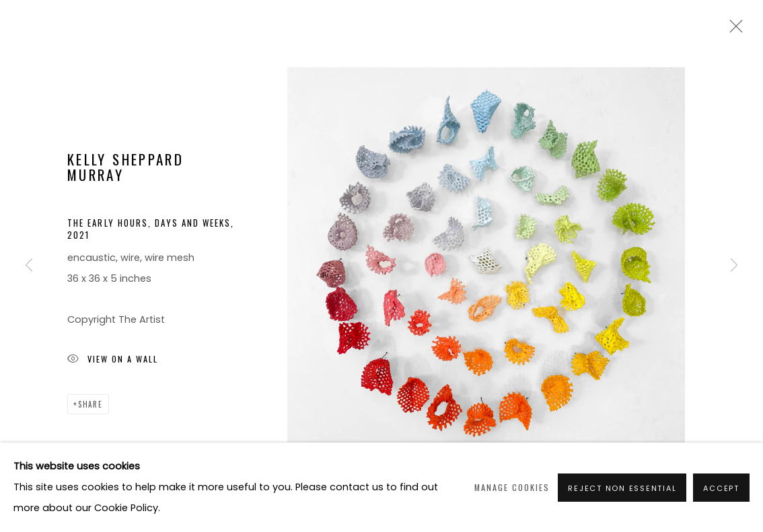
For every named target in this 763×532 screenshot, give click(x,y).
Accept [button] (721, 488)
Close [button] (733, 30)
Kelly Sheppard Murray (125, 167)
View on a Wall (113, 360)
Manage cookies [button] (512, 487)
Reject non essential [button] (622, 488)
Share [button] (90, 404)
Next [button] (734, 266)
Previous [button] (29, 266)
